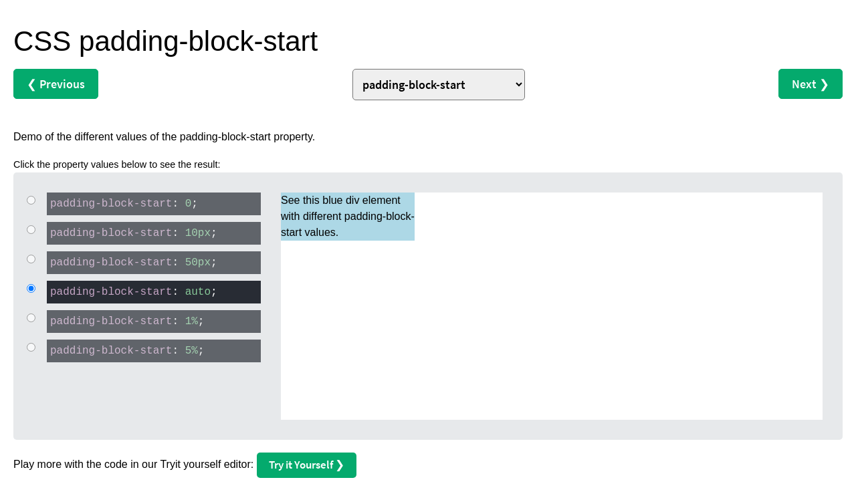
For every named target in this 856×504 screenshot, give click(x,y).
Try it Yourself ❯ (307, 465)
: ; (122, 203)
